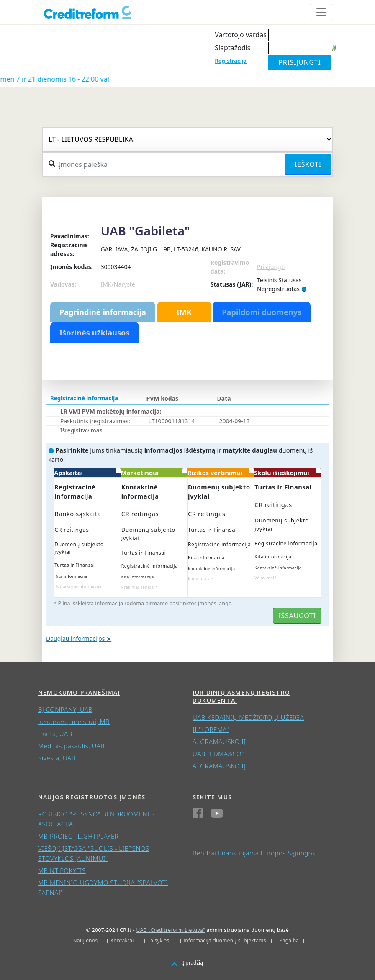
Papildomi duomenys (262, 312)
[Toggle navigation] (321, 12)
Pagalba (289, 940)
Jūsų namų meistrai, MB (74, 722)
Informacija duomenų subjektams (225, 940)
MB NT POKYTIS (62, 870)
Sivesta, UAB (57, 758)
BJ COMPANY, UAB (65, 709)
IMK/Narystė (118, 284)
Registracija (231, 61)
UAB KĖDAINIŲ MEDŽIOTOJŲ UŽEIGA (248, 717)
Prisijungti (271, 267)
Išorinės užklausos (95, 333)
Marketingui (154, 472)
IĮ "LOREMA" (211, 729)
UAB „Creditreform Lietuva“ (171, 930)
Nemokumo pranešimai (79, 692)
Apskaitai (87, 472)
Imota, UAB (55, 734)
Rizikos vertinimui (221, 472)
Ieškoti (308, 164)
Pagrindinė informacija (103, 312)
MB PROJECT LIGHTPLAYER (78, 836)
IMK (184, 312)
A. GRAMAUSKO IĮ (219, 742)
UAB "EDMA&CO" (218, 754)
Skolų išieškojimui (287, 472)
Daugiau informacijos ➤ (79, 638)
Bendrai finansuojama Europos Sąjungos (254, 853)
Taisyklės (158, 940)
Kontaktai (122, 940)
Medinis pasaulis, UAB (71, 746)
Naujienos (86, 940)
